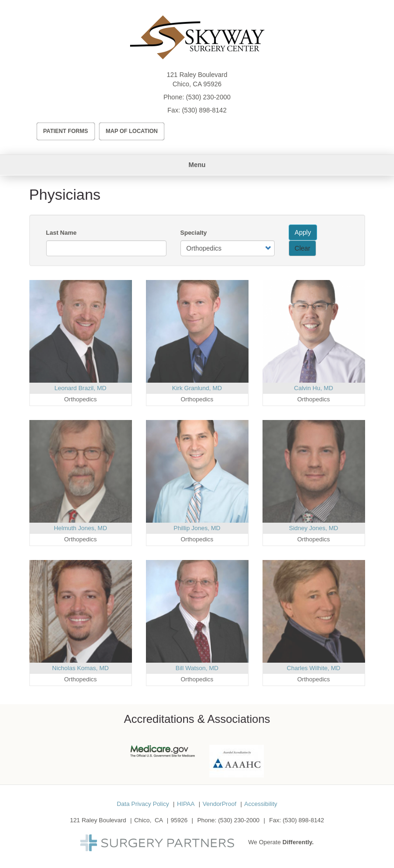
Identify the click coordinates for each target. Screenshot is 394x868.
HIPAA (186, 804)
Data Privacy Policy (143, 804)
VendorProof (219, 804)
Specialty (194, 233)
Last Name (62, 233)
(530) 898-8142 (204, 110)
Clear (302, 248)
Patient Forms (66, 131)
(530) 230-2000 (208, 97)
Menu (197, 165)
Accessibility (261, 804)
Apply (303, 232)
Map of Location (132, 131)
